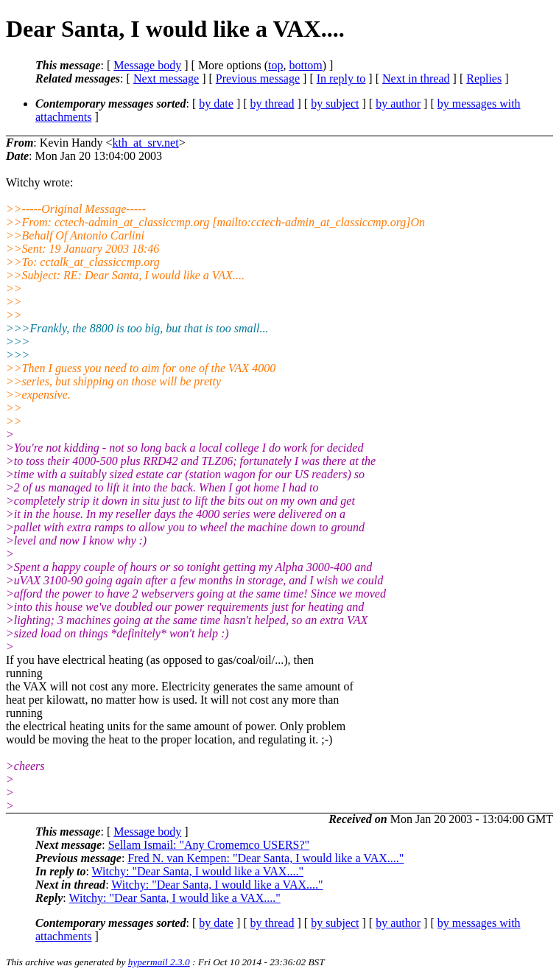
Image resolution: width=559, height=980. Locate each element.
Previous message (258, 78)
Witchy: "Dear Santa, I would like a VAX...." (198, 871)
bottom (305, 65)
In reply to (341, 78)
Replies (484, 78)
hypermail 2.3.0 (159, 962)
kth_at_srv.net (146, 143)
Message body (147, 65)
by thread (273, 104)
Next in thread (416, 78)
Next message (166, 78)
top (275, 65)
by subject (335, 104)
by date (216, 104)
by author (398, 104)
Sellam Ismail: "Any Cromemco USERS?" (209, 845)
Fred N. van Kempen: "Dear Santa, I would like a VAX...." (266, 858)
